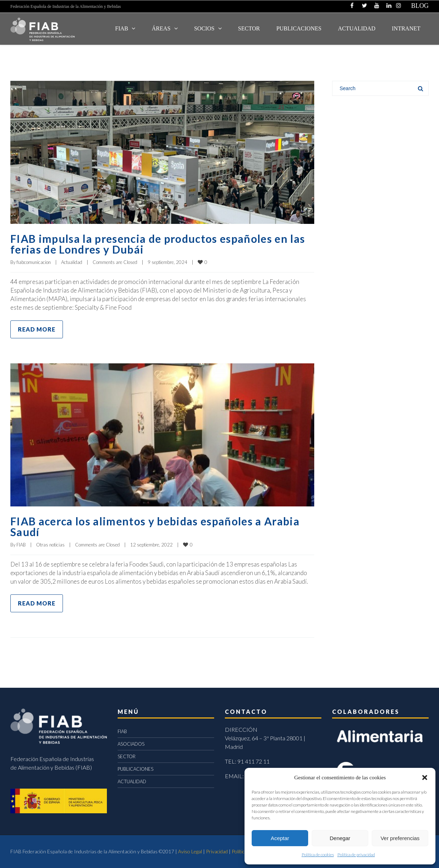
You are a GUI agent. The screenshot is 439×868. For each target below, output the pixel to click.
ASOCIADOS (131, 744)
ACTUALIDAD (357, 28)
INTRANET (406, 28)
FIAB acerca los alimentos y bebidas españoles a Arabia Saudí (155, 526)
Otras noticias (50, 545)
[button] (425, 778)
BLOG (420, 6)
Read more (37, 329)
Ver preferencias (400, 838)
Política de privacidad (356, 855)
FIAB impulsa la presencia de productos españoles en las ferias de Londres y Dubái (158, 244)
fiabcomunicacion (34, 262)
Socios (204, 28)
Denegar (340, 838)
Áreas (161, 28)
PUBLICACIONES (135, 769)
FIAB (122, 28)
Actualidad (72, 262)
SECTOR (249, 28)
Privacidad (217, 851)
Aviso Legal (190, 851)
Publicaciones (299, 28)
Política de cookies (318, 855)
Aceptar (280, 838)
